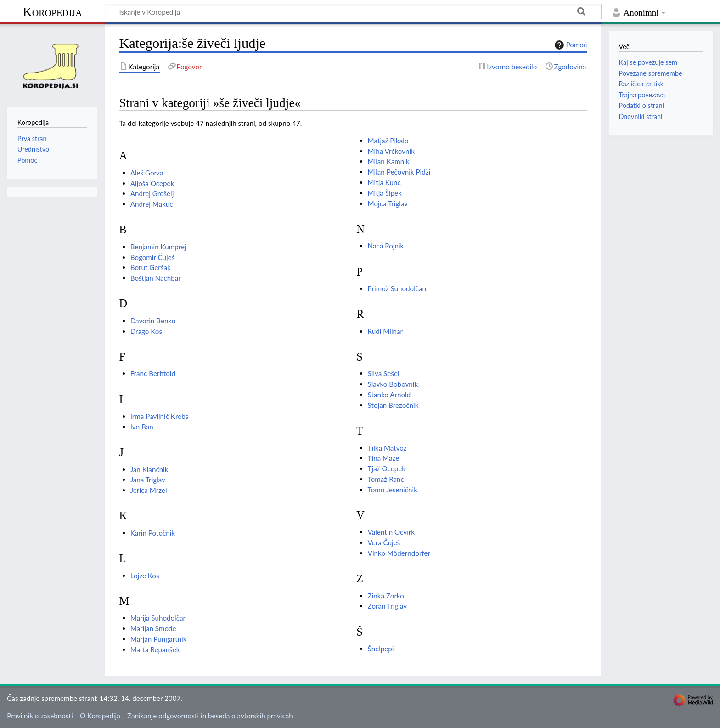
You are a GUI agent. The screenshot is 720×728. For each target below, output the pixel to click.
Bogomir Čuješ (153, 257)
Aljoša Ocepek (152, 183)
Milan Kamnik (389, 161)
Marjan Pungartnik (159, 639)
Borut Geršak (151, 267)
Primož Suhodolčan (397, 288)
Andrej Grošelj (152, 193)
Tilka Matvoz (387, 448)
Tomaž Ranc (386, 479)
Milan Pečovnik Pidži (399, 172)
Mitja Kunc (384, 182)
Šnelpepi (381, 649)
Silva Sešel (384, 373)
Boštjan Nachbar (156, 278)
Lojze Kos (145, 576)
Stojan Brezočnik (393, 405)
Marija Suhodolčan (159, 618)
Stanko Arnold (389, 395)
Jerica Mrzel (149, 490)
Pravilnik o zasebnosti (40, 716)
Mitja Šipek (385, 193)
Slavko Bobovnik (393, 384)
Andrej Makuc (152, 204)
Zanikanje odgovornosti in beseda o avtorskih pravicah (210, 716)
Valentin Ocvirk (391, 532)
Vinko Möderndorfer (399, 553)
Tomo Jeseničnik (393, 490)
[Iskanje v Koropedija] (353, 11)
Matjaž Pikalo (388, 141)
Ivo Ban (142, 427)
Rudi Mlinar (385, 331)
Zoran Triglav (387, 606)
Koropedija (52, 12)
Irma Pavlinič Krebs (160, 416)
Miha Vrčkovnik (391, 151)
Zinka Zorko (386, 596)
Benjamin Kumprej (158, 247)
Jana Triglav (148, 480)
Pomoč (570, 45)
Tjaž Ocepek (387, 468)
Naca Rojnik (386, 246)
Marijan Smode (153, 628)
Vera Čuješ (384, 542)
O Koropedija (100, 716)
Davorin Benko (153, 321)
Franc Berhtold (153, 373)
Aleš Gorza (147, 173)
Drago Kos (146, 331)
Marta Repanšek (155, 649)
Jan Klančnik (149, 469)
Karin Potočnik (153, 533)
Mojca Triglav (388, 203)
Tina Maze (384, 458)
